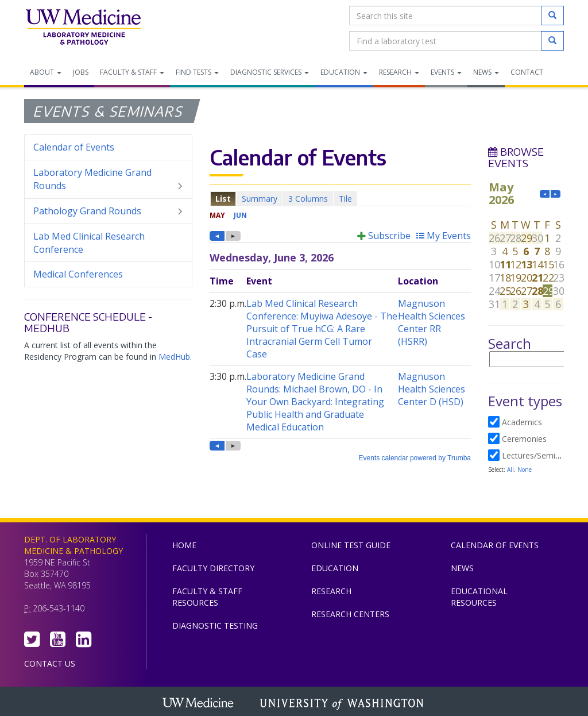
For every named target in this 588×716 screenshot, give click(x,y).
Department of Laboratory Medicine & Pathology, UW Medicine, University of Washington (83, 28)
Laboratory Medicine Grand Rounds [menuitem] (108, 179)
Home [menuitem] (184, 545)
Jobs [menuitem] (81, 72)
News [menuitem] (486, 72)
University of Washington (343, 704)
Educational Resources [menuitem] (479, 597)
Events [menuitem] (446, 72)
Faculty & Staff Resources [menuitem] (207, 597)
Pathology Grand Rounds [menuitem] (108, 211)
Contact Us (50, 663)
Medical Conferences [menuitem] (78, 274)
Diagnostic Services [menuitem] (270, 72)
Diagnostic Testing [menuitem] (215, 625)
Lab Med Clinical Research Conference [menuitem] (89, 243)
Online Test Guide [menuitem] (351, 545)
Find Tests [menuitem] (197, 72)
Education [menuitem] (344, 72)
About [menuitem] (46, 72)
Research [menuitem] (399, 72)
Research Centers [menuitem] (350, 614)
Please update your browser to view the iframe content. (340, 199)
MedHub (174, 357)
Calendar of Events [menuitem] (74, 147)
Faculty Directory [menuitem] (213, 568)
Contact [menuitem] (527, 72)
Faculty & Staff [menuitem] (132, 72)
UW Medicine (199, 704)
